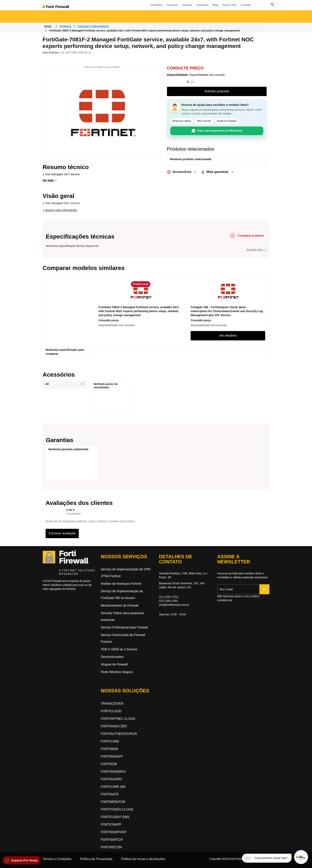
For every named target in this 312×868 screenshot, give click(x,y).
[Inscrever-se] (264, 589)
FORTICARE (110, 741)
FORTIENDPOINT (114, 832)
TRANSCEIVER (112, 704)
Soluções (163, 5)
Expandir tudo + (256, 250)
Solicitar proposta (217, 91)
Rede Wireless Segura (117, 672)
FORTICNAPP (111, 825)
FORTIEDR (109, 764)
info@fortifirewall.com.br (174, 605)
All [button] (64, 384)
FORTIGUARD (111, 779)
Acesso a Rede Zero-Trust (65, 17)
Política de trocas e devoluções (143, 859)
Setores (147, 5)
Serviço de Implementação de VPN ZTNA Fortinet (126, 573)
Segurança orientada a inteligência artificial (247, 17)
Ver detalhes (228, 336)
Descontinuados (112, 657)
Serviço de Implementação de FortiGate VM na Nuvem (122, 595)
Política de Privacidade (96, 859)
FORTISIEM (110, 749)
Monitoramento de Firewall (120, 605)
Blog (176, 5)
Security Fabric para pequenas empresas (123, 616)
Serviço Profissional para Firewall (124, 627)
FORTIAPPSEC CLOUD (118, 719)
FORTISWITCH (112, 840)
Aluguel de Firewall (114, 664)
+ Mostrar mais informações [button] (60, 210)
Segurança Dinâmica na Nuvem (181, 17)
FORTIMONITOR (113, 802)
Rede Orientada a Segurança (117, 17)
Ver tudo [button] (48, 180)
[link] (180, 82)
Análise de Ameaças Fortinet (121, 584)
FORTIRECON (111, 847)
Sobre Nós (190, 5)
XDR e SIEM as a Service (119, 649)
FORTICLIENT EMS (115, 817)
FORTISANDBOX (113, 772)
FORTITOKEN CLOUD (117, 809)
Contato (206, 5)
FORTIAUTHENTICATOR (119, 734)
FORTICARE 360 (113, 787)
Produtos (117, 5)
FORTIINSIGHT (112, 756)
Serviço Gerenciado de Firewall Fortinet (123, 638)
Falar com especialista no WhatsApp (217, 131)
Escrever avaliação (62, 533)
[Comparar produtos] (246, 236)
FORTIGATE (110, 794)
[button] (21, 860)
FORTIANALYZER (114, 726)
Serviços (133, 5)
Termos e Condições (57, 859)
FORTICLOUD (111, 711)
